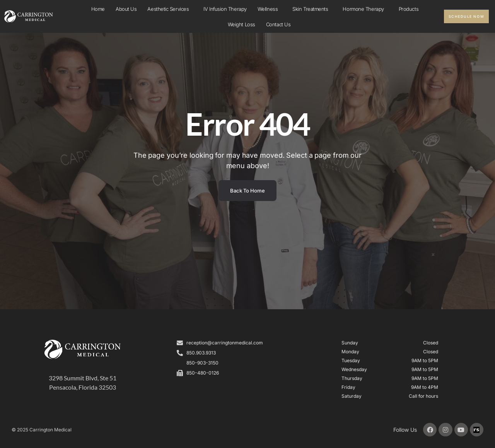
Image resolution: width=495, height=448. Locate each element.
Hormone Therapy (365, 9)
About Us (126, 9)
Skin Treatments (312, 9)
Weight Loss (242, 24)
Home (98, 9)
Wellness (270, 9)
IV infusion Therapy (225, 9)
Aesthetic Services (170, 9)
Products (409, 9)
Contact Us (278, 24)
